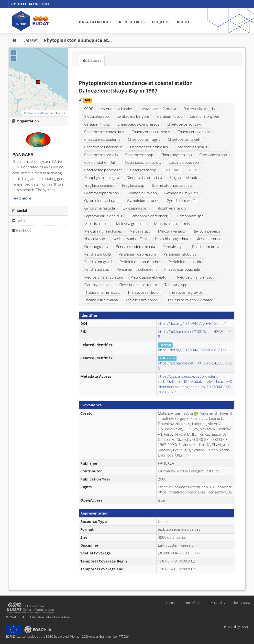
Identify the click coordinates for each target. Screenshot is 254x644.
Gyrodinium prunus (143, 200)
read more (22, 198)
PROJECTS (161, 22)
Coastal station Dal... (101, 162)
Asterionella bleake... (118, 109)
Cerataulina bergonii (133, 116)
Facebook (22, 230)
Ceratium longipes (205, 116)
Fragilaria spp (133, 185)
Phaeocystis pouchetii (182, 269)
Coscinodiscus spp (184, 162)
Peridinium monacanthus (140, 262)
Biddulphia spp (97, 116)
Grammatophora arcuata (172, 185)
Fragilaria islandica (185, 177)
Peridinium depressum (137, 254)
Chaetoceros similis (191, 147)
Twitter (20, 220)
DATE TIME (172, 170)
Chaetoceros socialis (101, 155)
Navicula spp (95, 239)
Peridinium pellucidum (187, 262)
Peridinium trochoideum (137, 269)
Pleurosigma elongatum (150, 277)
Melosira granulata (131, 223)
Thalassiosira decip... (144, 292)
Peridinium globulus (180, 254)
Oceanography (96, 246)
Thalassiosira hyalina (101, 300)
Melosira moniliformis (172, 223)
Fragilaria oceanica (99, 185)
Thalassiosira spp (182, 300)
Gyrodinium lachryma (102, 200)
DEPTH (195, 170)
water (208, 300)
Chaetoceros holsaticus (103, 147)
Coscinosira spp (143, 170)
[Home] (14, 40)
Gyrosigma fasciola (100, 208)
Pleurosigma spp (98, 285)
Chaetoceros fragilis (144, 139)
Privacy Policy (216, 603)
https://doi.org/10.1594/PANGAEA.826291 (192, 323)
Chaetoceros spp (139, 155)
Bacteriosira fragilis (199, 109)
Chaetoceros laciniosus (149, 147)
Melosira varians (171, 231)
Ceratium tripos (97, 124)
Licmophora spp (190, 216)
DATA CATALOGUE (95, 22)
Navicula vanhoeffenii (130, 239)
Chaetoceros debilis (194, 132)
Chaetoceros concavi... (185, 124)
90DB (89, 109)
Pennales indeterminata (135, 246)
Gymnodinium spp (142, 193)
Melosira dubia (97, 223)
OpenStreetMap (37, 113)
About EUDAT (241, 603)
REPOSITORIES (132, 22)
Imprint (171, 603)
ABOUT (184, 22)
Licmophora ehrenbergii (149, 216)
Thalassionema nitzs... (102, 292)
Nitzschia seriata (209, 239)
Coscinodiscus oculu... (143, 162)
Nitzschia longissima (171, 239)
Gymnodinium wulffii (181, 193)
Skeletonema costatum (138, 285)
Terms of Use (192, 603)
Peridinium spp (97, 269)
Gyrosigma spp (135, 208)
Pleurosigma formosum (196, 277)
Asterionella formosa (159, 109)
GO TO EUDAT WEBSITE (30, 4)
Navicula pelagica (206, 231)
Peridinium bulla (98, 254)
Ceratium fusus (170, 116)
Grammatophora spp (102, 193)
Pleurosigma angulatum (104, 277)
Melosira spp (140, 231)
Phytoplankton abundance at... (78, 40)
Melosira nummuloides (103, 231)
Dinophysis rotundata (144, 177)
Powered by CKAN (236, 627)
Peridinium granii (98, 262)
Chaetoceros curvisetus (151, 132)
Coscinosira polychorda (104, 170)
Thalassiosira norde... (143, 300)
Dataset (30, 40)
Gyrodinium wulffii (182, 200)
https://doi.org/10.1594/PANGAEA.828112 (192, 350)
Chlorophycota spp (176, 155)
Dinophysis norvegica (102, 177)
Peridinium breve (206, 246)
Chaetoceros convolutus (104, 132)
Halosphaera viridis (170, 208)
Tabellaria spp (176, 285)
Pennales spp (174, 246)
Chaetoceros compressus (138, 124)
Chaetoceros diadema (102, 139)
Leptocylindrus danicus (103, 216)
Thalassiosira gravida (186, 292)
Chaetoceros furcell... (185, 139)
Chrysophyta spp (213, 155)
